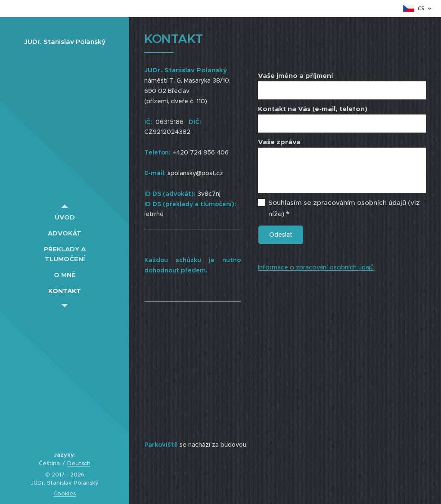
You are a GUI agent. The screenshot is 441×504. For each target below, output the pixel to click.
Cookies (65, 493)
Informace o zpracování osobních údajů (316, 267)
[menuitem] (65, 217)
